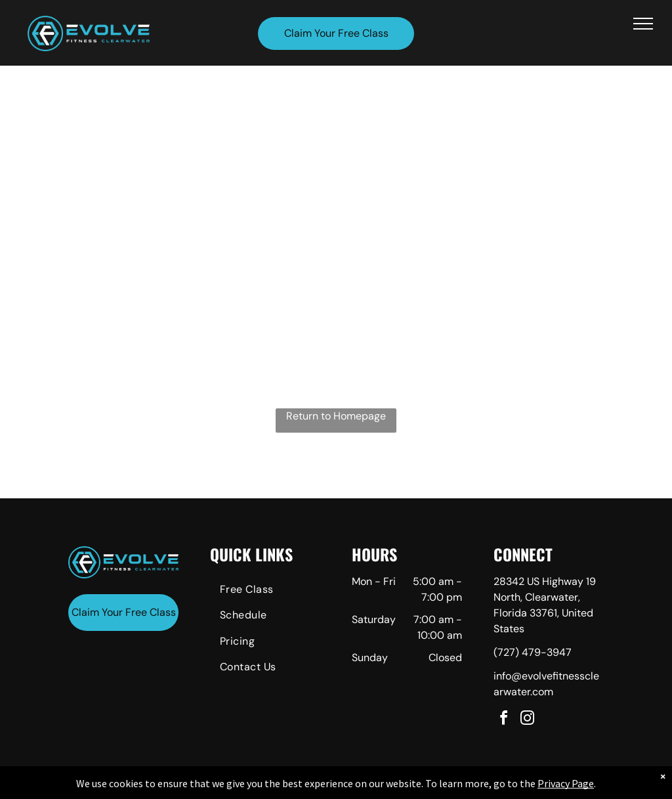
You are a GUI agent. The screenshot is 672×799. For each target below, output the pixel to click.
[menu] (643, 24)
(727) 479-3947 (533, 652)
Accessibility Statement (363, 787)
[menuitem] (265, 591)
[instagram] (528, 720)
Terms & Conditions (444, 787)
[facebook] (504, 720)
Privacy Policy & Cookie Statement (254, 787)
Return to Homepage (336, 416)
